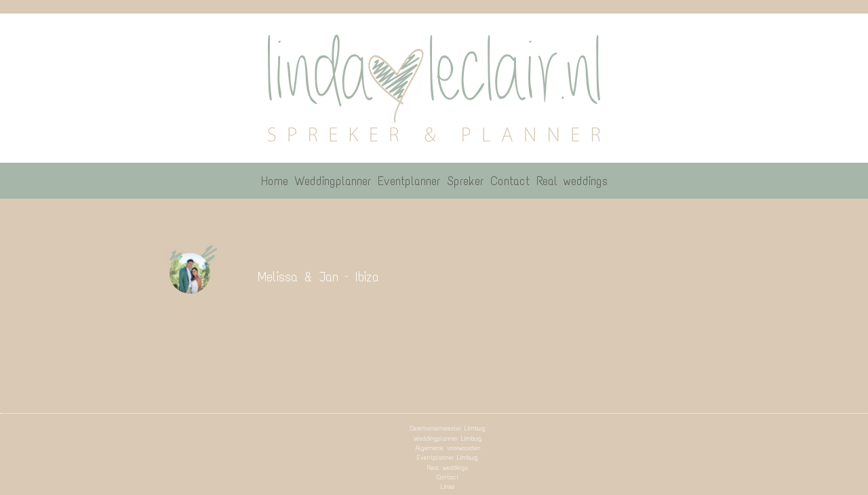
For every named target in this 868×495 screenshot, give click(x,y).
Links (448, 487)
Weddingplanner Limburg (448, 438)
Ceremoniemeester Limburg (448, 428)
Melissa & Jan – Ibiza (318, 277)
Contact (448, 477)
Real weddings (448, 468)
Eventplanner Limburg (448, 457)
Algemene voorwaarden (448, 448)
